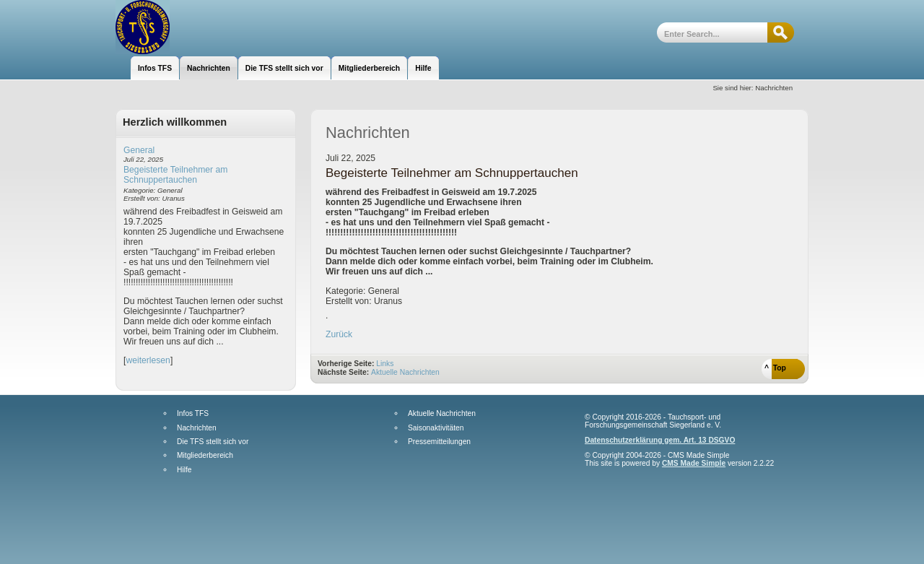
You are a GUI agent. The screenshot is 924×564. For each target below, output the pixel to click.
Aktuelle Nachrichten (405, 372)
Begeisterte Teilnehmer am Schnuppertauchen (175, 175)
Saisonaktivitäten (436, 428)
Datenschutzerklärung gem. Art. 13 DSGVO (660, 440)
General (139, 150)
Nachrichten (197, 428)
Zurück (339, 334)
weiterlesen (148, 360)
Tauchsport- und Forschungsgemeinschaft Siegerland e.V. (193, 27)
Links (385, 364)
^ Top (775, 368)
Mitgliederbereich (205, 456)
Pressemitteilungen (439, 442)
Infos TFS (193, 414)
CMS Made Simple (694, 463)
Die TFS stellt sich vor (213, 442)
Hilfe (184, 470)
